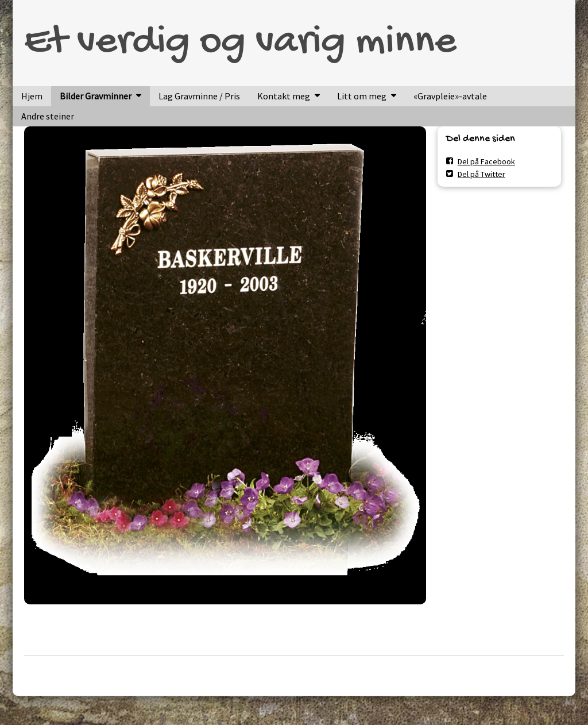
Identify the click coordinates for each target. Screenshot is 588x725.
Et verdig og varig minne (240, 43)
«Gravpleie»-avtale (450, 96)
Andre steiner (48, 116)
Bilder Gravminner (96, 96)
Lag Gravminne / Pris (199, 96)
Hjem (32, 96)
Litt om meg (362, 96)
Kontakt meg (284, 96)
